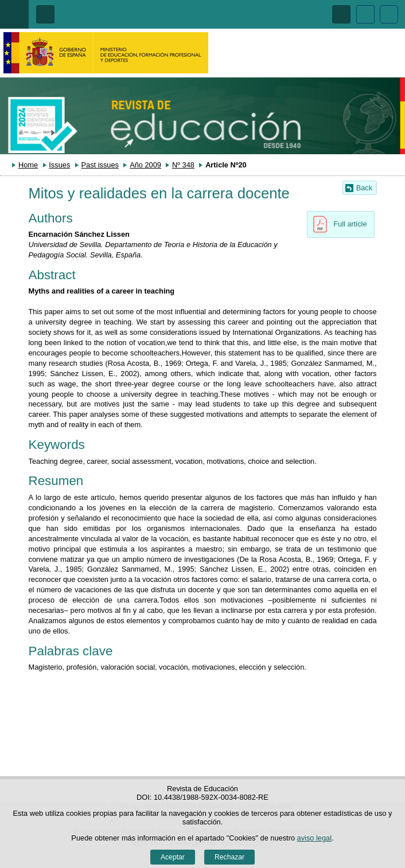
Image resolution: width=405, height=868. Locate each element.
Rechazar (229, 857)
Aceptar (173, 857)
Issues (59, 165)
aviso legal (314, 838)
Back (364, 188)
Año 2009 (145, 165)
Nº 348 (183, 165)
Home (28, 165)
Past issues (100, 165)
